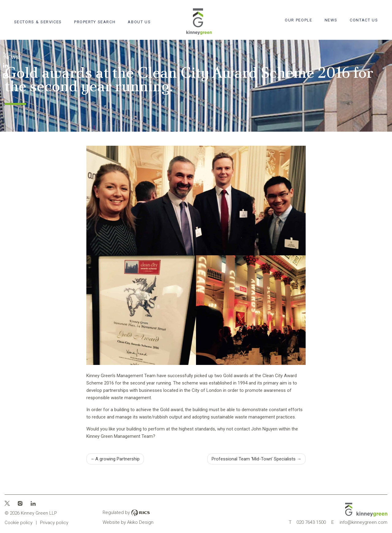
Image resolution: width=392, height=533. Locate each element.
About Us (139, 22)
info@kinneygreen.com (359, 522)
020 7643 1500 (307, 522)
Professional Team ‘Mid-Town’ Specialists (254, 459)
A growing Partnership (117, 459)
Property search (95, 22)
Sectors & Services (38, 22)
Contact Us (364, 20)
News (331, 20)
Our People (298, 20)
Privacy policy (54, 523)
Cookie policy (19, 523)
